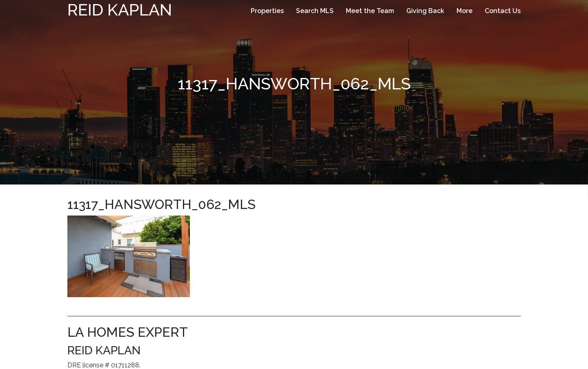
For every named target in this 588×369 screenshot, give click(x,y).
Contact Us (503, 11)
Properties (267, 11)
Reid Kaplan (120, 10)
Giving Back (425, 11)
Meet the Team (370, 11)
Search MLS (315, 11)
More (464, 11)
